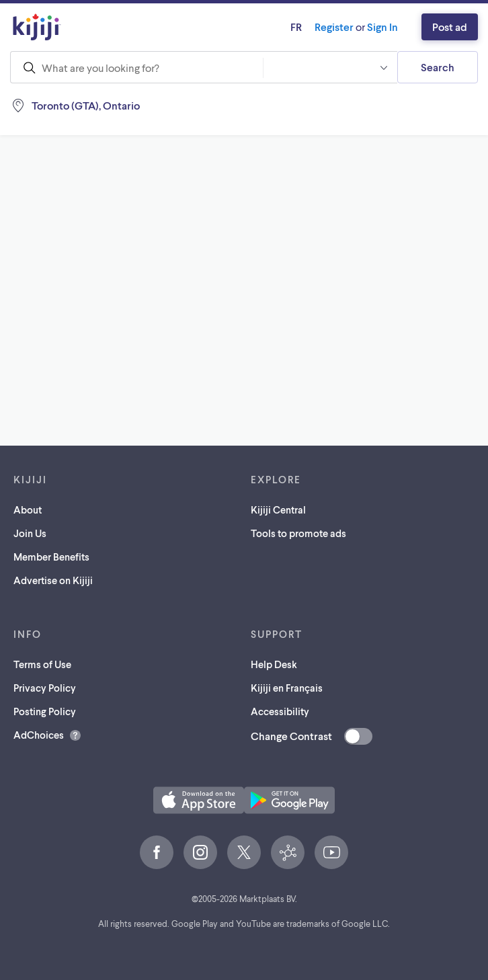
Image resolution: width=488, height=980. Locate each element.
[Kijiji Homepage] (37, 27)
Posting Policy (45, 711)
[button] (330, 67)
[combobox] (136, 67)
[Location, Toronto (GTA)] (97, 106)
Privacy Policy (45, 688)
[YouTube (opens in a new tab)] (331, 852)
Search (438, 67)
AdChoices (39, 735)
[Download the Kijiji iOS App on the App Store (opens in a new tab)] (199, 800)
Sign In (382, 27)
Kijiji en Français (287, 688)
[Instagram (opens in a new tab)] (200, 852)
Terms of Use (42, 664)
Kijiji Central (278, 509)
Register (334, 27)
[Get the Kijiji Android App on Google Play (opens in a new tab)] (289, 800)
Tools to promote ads (298, 533)
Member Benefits (51, 557)
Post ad (450, 27)
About (28, 509)
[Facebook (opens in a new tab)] (157, 852)
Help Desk (274, 664)
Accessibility (280, 711)
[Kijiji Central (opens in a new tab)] (288, 852)
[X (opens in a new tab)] (244, 852)
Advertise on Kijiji (53, 580)
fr (296, 27)
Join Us (30, 533)
